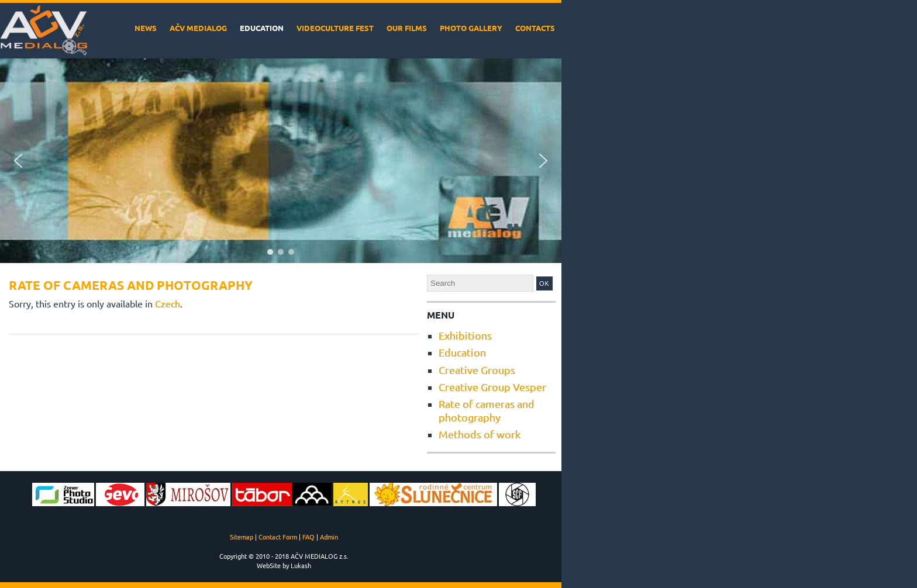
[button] (18, 161)
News (146, 28)
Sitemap (242, 537)
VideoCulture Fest (335, 28)
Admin (329, 537)
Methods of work (480, 434)
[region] (281, 161)
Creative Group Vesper (492, 387)
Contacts (535, 28)
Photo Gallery (471, 28)
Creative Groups (477, 370)
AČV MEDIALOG (198, 28)
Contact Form (278, 537)
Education (262, 28)
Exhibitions (465, 335)
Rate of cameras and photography (487, 410)
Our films (407, 28)
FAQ (308, 537)
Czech (168, 303)
